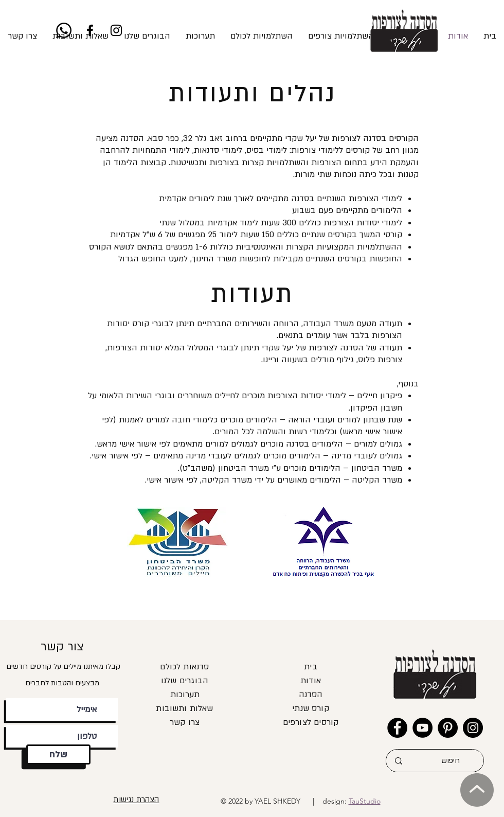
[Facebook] (90, 30)
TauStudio (365, 801)
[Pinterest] (448, 728)
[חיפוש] (451, 761)
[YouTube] (422, 728)
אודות (311, 681)
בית (311, 667)
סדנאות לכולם (184, 667)
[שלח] (58, 754)
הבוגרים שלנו (185, 681)
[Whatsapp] (64, 30)
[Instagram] (116, 30)
